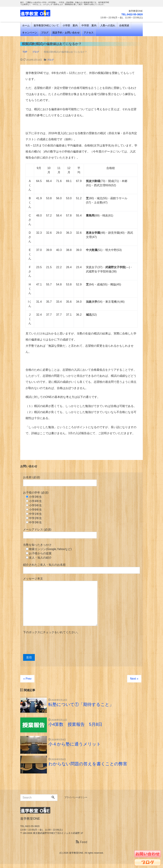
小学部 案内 (70, 25)
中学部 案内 (89, 25)
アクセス (89, 33)
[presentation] (50, 644)
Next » (134, 679)
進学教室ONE (76, 857)
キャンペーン (30, 33)
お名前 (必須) (60, 481)
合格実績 (124, 25)
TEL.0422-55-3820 (129, 14)
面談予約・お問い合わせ (66, 33)
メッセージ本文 (60, 602)
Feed (81, 846)
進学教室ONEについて (46, 25)
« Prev (27, 679)
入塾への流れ (108, 25)
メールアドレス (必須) (60, 533)
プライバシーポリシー (76, 801)
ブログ (45, 33)
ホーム (26, 25)
